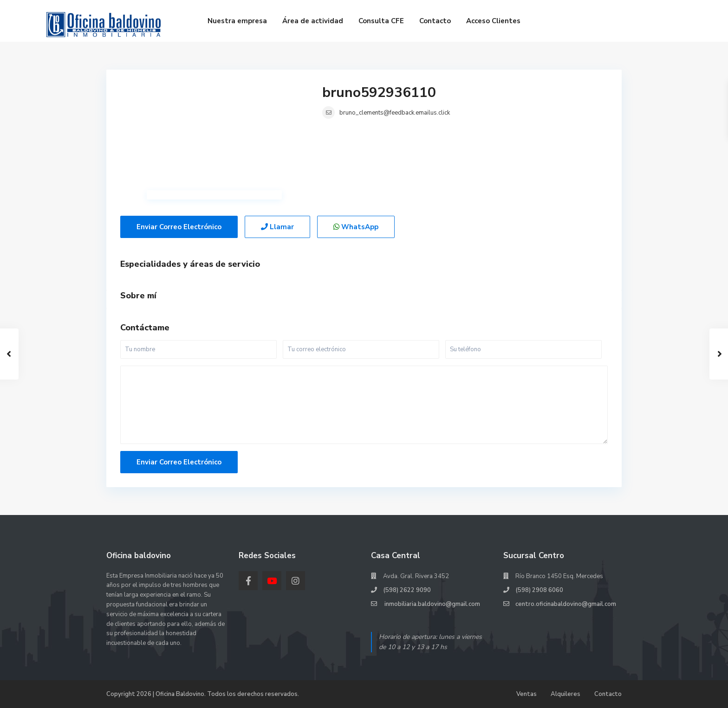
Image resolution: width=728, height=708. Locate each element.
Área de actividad (313, 21)
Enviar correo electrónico (179, 227)
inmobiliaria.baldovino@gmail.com (432, 604)
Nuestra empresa (237, 21)
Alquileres (565, 694)
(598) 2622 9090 (407, 590)
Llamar (277, 227)
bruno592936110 (379, 93)
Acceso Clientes (493, 21)
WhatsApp (356, 227)
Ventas (526, 694)
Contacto (435, 21)
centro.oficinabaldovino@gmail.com (566, 604)
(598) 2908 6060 (539, 590)
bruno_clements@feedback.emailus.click (395, 113)
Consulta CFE (381, 21)
